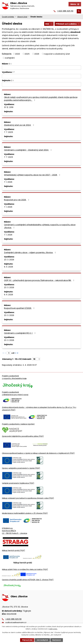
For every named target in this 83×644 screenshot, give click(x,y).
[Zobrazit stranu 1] (9, 353)
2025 (27, 54)
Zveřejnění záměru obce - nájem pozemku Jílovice (30, 252)
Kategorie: (7, 54)
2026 (37, 54)
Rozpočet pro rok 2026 (17, 200)
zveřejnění (10, 58)
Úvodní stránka (8, 17)
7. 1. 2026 (8, 182)
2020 (18, 54)
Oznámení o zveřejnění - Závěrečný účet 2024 (28, 150)
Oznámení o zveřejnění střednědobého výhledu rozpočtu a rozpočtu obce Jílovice (40, 226)
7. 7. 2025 (8, 132)
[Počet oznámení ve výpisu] (36, 359)
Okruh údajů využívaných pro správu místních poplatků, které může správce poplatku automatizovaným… (41, 99)
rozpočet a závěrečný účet (57, 54)
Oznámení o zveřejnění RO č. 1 (20, 333)
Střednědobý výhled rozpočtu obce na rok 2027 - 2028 (32, 175)
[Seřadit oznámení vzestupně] (11, 63)
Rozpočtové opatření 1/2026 (20, 308)
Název (6, 64)
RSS (49, 24)
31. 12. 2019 (9, 107)
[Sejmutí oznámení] (41, 84)
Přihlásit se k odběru (68, 24)
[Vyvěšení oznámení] (41, 76)
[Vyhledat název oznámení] (41, 68)
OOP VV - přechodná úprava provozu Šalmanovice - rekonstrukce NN (39, 280)
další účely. (53, 629)
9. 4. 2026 (8, 267)
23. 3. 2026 (9, 260)
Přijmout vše (27, 640)
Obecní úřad (22, 17)
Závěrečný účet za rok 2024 (19, 125)
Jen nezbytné (42, 640)
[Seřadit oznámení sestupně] (11, 64)
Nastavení (57, 640)
